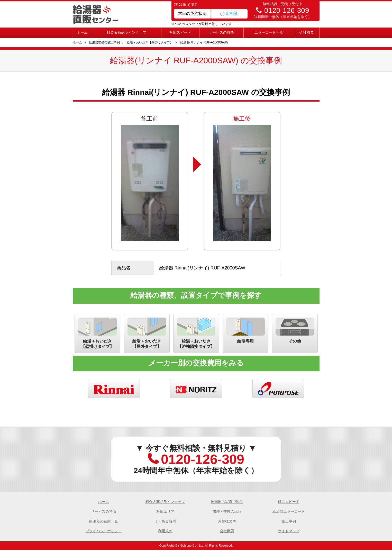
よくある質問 (165, 521)
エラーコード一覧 (269, 32)
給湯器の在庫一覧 (104, 521)
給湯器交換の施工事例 (104, 42)
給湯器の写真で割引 (227, 502)
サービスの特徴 (221, 32)
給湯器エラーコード (289, 511)
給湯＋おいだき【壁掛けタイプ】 (150, 42)
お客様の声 (227, 521)
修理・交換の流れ (227, 511)
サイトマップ (289, 531)
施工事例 (289, 521)
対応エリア (165, 511)
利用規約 (165, 531)
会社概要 (307, 32)
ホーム (82, 32)
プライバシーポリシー (104, 531)
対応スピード (180, 32)
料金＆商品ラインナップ (126, 32)
